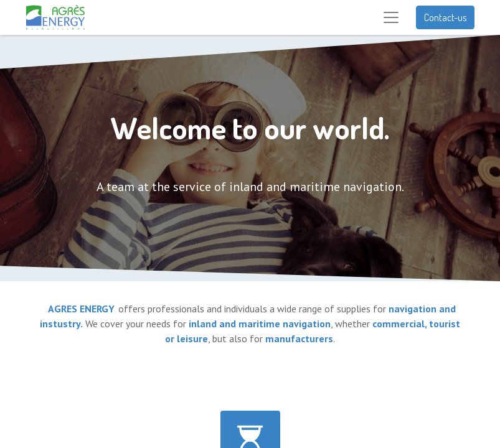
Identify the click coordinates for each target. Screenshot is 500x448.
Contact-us (445, 17)
